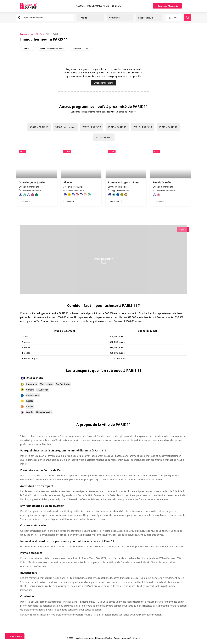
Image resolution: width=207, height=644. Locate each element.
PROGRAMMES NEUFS (98, 6)
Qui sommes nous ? (123, 638)
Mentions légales (104, 638)
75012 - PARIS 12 (168, 127)
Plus (176, 18)
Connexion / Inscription (168, 6)
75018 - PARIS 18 (39, 127)
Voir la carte (103, 259)
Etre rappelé (16, 636)
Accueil (80, 6)
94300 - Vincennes (65, 127)
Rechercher (188, 18)
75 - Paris (40, 34)
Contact (137, 638)
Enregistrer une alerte (104, 83)
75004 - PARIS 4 (104, 137)
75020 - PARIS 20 (92, 127)
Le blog (117, 6)
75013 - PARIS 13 (143, 127)
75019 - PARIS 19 (117, 127)
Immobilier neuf (27, 34)
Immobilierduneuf (32, 6)
